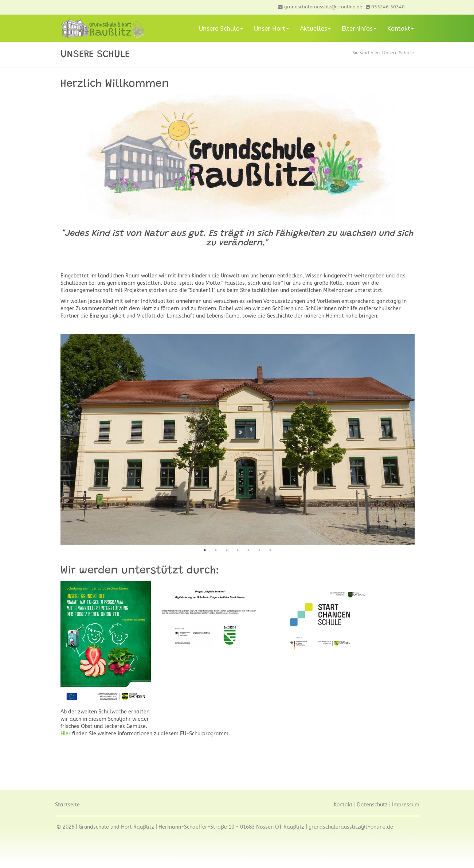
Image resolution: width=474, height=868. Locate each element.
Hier (66, 734)
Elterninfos (359, 28)
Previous (55, 439)
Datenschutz (372, 805)
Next (420, 439)
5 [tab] (248, 550)
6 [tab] (259, 550)
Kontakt (401, 28)
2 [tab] (216, 550)
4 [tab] (238, 550)
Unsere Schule (221, 28)
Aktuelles (315, 28)
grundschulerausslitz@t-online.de (351, 827)
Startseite (67, 805)
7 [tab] (270, 550)
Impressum (406, 805)
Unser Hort (271, 28)
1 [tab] (205, 550)
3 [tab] (227, 550)
